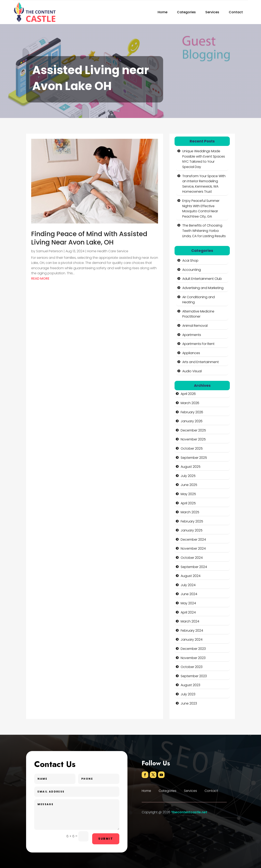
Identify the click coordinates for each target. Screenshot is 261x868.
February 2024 (192, 631)
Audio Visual (192, 371)
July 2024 (188, 585)
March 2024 (190, 621)
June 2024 (189, 594)
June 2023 (189, 703)
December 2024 (193, 540)
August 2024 (191, 576)
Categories (186, 12)
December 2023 (193, 649)
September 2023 (194, 676)
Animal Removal (195, 326)
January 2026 (192, 421)
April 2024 (188, 612)
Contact (236, 12)
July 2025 (188, 476)
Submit (106, 839)
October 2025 (192, 448)
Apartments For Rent (198, 344)
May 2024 (188, 603)
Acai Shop (190, 261)
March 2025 (190, 512)
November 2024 (193, 548)
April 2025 (188, 503)
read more (40, 278)
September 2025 (194, 458)
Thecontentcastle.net (189, 812)
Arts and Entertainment (201, 362)
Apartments (192, 335)
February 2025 (192, 521)
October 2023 (192, 667)
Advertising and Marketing (203, 288)
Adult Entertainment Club (202, 279)
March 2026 (190, 403)
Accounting (192, 270)
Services (212, 12)
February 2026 (192, 412)
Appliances (191, 353)
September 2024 (194, 567)
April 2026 (188, 394)
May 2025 (188, 494)
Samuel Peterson (49, 251)
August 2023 (190, 685)
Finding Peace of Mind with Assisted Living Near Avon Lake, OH (89, 238)
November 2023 (193, 658)
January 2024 (192, 640)
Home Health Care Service (108, 251)
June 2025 (189, 485)
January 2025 (192, 530)
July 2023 (188, 694)
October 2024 (192, 558)
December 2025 (193, 430)
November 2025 (193, 439)
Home (163, 12)
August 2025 (191, 467)
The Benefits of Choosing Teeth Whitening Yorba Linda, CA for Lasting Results (204, 231)
